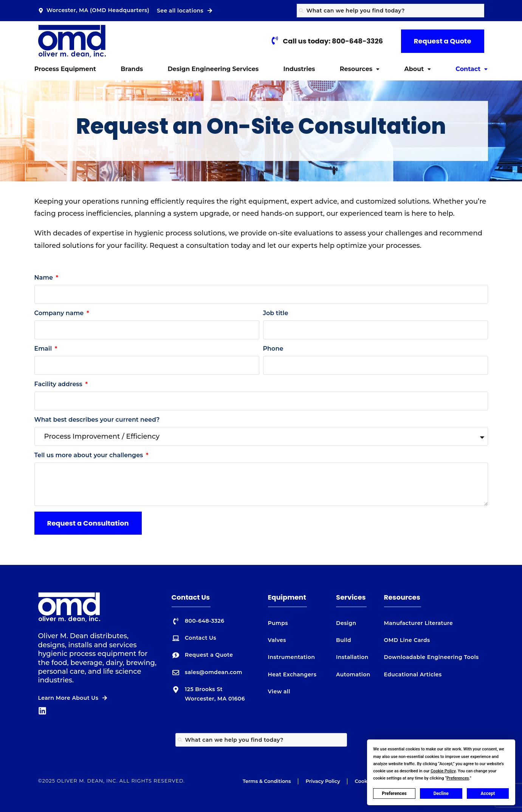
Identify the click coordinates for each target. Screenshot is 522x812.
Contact (472, 69)
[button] (360, 69)
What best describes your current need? (97, 420)
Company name (60, 313)
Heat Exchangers (292, 674)
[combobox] (390, 11)
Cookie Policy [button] (443, 771)
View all (279, 691)
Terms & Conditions (267, 781)
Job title (276, 313)
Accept (488, 793)
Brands (132, 69)
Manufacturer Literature (419, 623)
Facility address (59, 384)
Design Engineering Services (213, 69)
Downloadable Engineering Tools (431, 657)
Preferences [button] (458, 778)
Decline (441, 793)
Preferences (394, 793)
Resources (360, 69)
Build (344, 640)
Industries (299, 69)
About (417, 69)
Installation (352, 657)
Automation (353, 674)
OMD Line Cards (407, 640)
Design (346, 623)
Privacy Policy (323, 781)
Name (45, 278)
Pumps (278, 623)
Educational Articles (413, 674)
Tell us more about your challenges (90, 455)
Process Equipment (65, 69)
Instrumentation (292, 657)
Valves (277, 640)
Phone (273, 349)
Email (44, 349)
